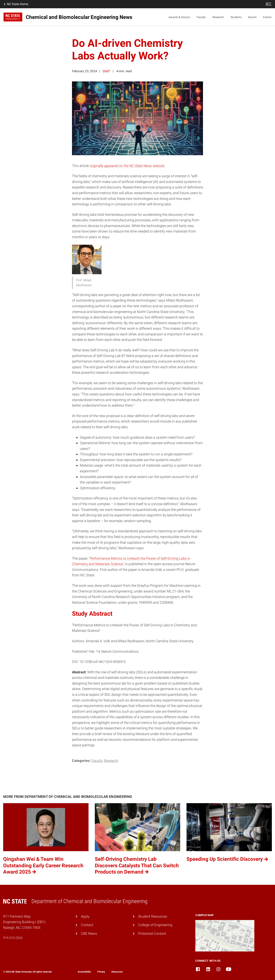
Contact (87, 925)
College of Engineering (155, 925)
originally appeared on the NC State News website (127, 166)
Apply (85, 916)
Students (236, 17)
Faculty (201, 17)
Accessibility (84, 972)
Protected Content (152, 933)
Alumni (252, 17)
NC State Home (16, 4)
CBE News (89, 933)
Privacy (101, 972)
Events (267, 17)
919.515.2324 (13, 938)
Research (218, 17)
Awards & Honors (179, 17)
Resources (117, 972)
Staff (106, 71)
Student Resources (153, 916)
